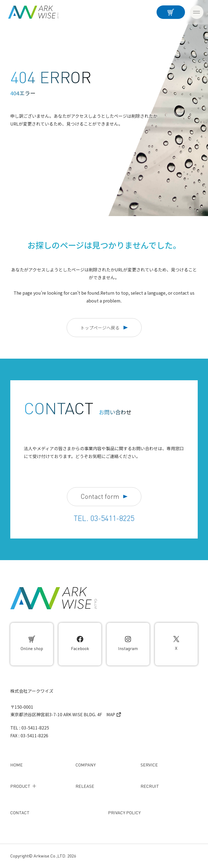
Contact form (104, 497)
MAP (114, 714)
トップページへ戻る (104, 328)
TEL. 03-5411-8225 (104, 518)
